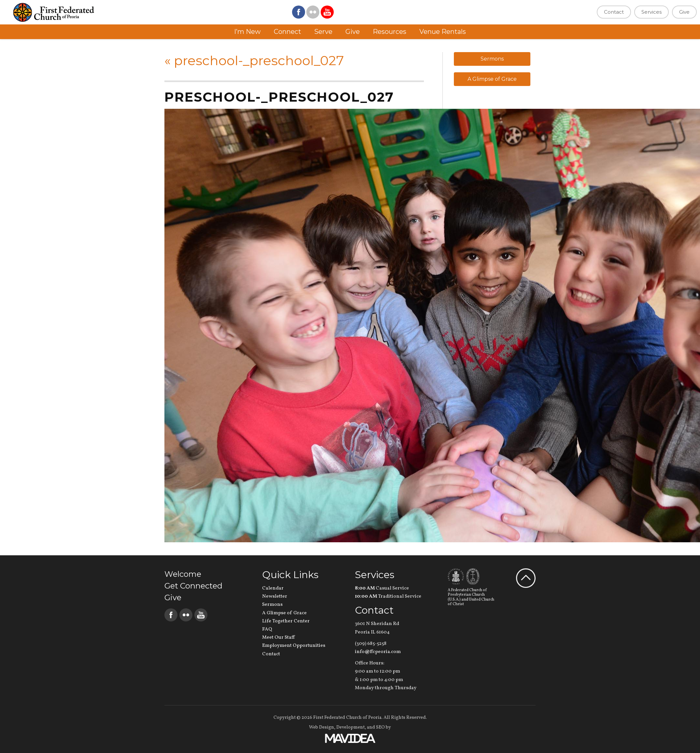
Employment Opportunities (294, 646)
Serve (323, 32)
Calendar (273, 588)
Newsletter (275, 597)
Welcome (183, 574)
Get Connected (193, 586)
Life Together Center (286, 621)
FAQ (267, 629)
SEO (380, 727)
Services (651, 12)
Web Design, (322, 727)
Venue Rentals (443, 32)
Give (684, 12)
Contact (614, 12)
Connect (287, 32)
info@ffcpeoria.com (378, 652)
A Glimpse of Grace (492, 79)
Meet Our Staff (278, 638)
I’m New (247, 32)
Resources (390, 32)
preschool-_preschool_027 (254, 60)
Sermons (492, 59)
